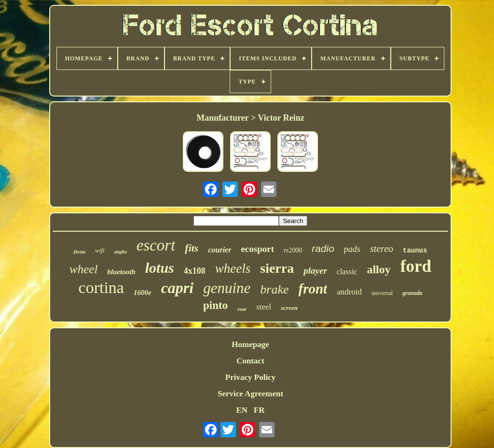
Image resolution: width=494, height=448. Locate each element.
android (349, 292)
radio (323, 248)
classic (347, 272)
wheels (233, 268)
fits (192, 248)
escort (156, 245)
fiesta (80, 252)
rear (242, 309)
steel (264, 307)
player (315, 271)
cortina (101, 287)
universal (382, 293)
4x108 (195, 271)
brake (274, 289)
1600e (143, 293)
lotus (160, 268)
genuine (227, 288)
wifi (100, 250)
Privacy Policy (250, 377)
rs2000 (293, 250)
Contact (250, 361)
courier (220, 250)
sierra (277, 268)
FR (259, 410)
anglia (121, 252)
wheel (83, 269)
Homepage (250, 344)
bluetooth (121, 272)
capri (178, 288)
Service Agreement (250, 394)
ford (416, 266)
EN (242, 410)
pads (352, 249)
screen (289, 308)
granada (412, 293)
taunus (415, 251)
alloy (378, 269)
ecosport (257, 249)
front (313, 289)
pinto (215, 305)
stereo (382, 249)
